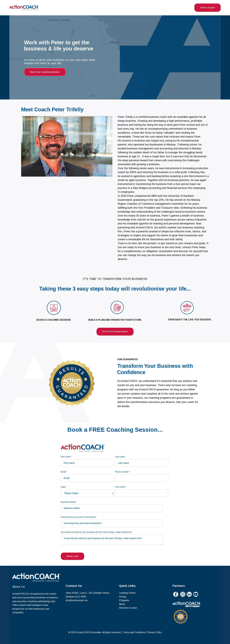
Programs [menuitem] (124, 600)
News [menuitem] (122, 604)
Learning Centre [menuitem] (127, 593)
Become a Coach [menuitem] (128, 608)
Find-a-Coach (207, 8)
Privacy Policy (155, 632)
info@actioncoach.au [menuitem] (77, 600)
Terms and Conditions (134, 632)
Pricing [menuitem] (123, 597)
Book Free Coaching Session (45, 72)
